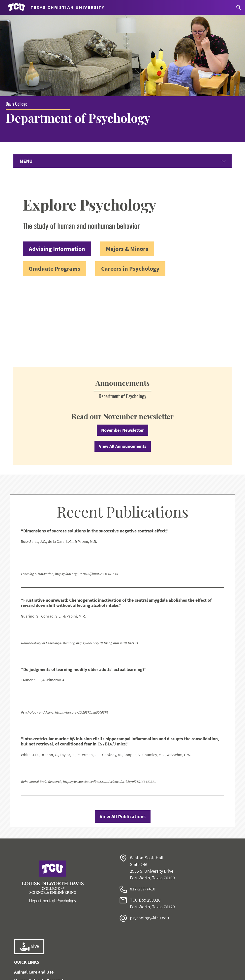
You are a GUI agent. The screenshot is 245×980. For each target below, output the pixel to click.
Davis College (16, 30)
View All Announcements (123, 373)
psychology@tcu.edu (150, 845)
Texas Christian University (122, 973)
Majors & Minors (127, 175)
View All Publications (123, 743)
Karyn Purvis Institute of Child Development (57, 924)
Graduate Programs (55, 195)
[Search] (239, 7)
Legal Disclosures (161, 959)
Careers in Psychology (130, 195)
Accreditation (212, 959)
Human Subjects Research (39, 907)
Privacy (188, 959)
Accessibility (59, 959)
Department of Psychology (81, 44)
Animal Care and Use (34, 899)
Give (29, 874)
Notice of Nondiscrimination (99, 959)
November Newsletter (122, 357)
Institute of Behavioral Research (45, 916)
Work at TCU (32, 959)
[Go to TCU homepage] (56, 7)
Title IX (135, 959)
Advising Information (57, 175)
